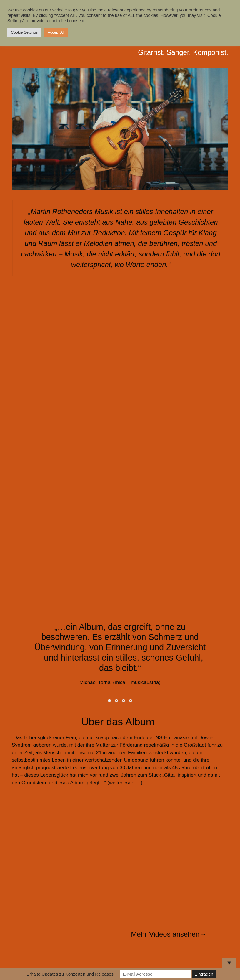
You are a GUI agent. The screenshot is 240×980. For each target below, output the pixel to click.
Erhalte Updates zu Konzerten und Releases (70, 974)
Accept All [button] (56, 32)
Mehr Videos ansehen (165, 934)
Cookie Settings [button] (24, 32)
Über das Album (118, 722)
